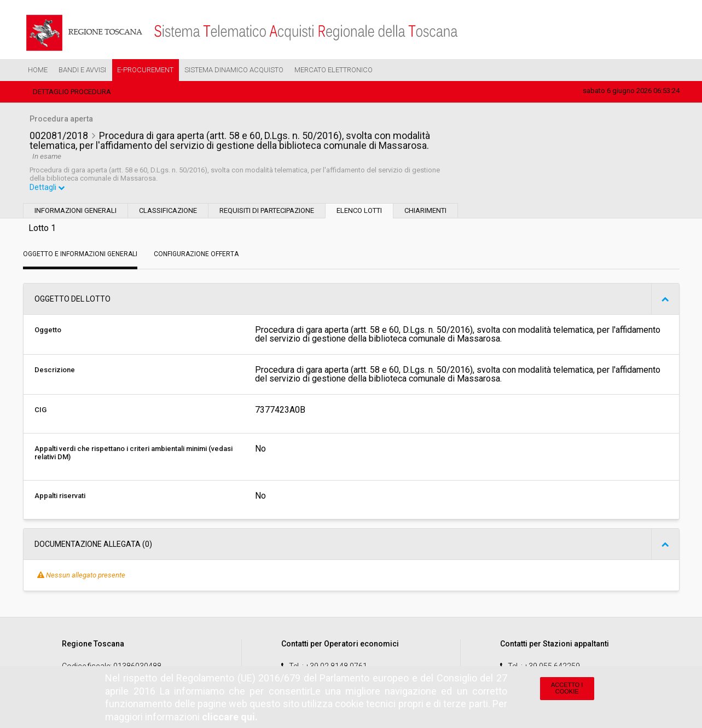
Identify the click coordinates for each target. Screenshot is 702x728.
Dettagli (48, 188)
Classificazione (168, 212)
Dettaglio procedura (72, 92)
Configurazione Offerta (196, 255)
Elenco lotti (359, 212)
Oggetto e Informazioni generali (80, 255)
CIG (40, 411)
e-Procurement (145, 70)
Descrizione (55, 371)
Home (38, 70)
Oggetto (48, 331)
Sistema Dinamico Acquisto (234, 70)
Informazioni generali (76, 212)
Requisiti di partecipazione (267, 212)
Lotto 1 (42, 229)
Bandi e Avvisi (82, 70)
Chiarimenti (425, 212)
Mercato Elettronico (333, 70)
